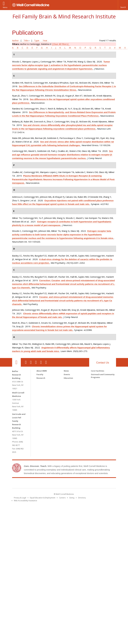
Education (68, 378)
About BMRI (42, 371)
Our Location (16, 362)
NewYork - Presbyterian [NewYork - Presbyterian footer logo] (88, 484)
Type (37, 40)
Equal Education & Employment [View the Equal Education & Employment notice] (43, 498)
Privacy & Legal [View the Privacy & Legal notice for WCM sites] (20, 498)
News (66, 371)
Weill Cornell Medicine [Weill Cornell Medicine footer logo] (43, 484)
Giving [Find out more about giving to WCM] (72, 498)
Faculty (40, 374)
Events (67, 374)
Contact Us (103, 363)
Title (26, 40)
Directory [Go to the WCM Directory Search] (82, 498)
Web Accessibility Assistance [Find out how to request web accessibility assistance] (25, 501)
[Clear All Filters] (60, 44)
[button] (123, 5)
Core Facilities (98, 371)
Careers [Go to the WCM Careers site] (62, 498)
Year (45, 40)
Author (15, 40)
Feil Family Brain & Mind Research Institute (64, 16)
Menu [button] (5, 7)
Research (41, 378)
